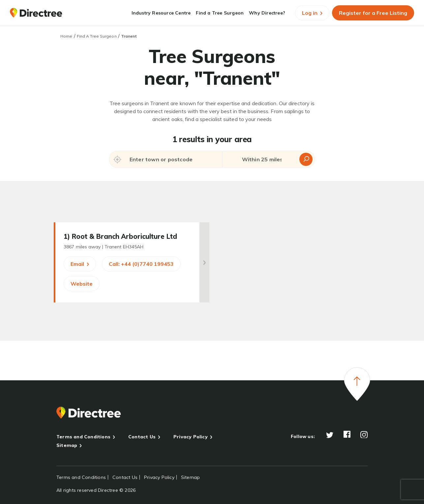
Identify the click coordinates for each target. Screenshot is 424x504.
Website (82, 284)
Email (80, 264)
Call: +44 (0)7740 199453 (141, 264)
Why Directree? (267, 13)
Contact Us (142, 437)
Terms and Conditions (83, 437)
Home (66, 36)
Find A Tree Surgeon (97, 36)
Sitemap (67, 445)
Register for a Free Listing (373, 13)
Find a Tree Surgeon (220, 13)
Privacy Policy (191, 437)
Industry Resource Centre (161, 13)
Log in (312, 13)
